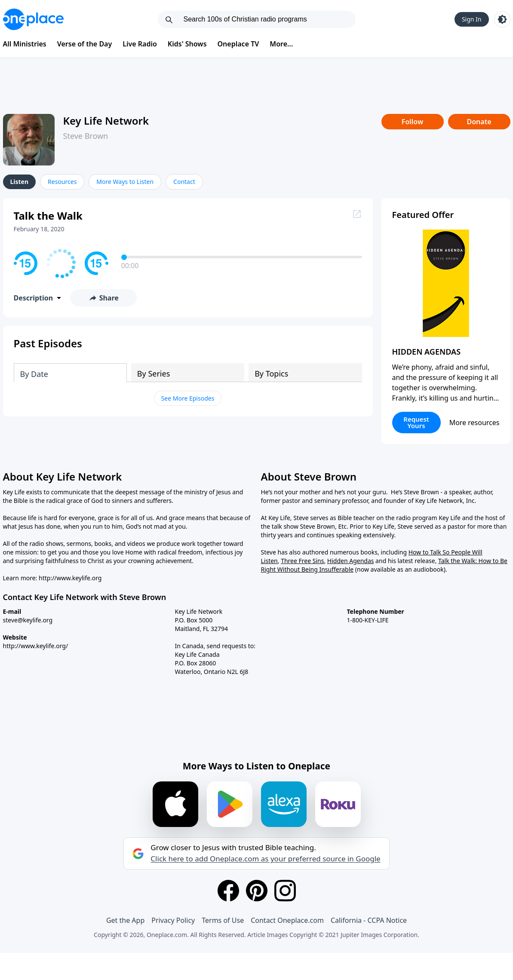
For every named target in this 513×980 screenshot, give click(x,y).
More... (281, 44)
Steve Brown (86, 136)
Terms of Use (223, 920)
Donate (479, 122)
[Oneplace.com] (33, 19)
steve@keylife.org (28, 620)
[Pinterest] (257, 891)
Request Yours (416, 422)
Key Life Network (106, 121)
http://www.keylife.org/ (36, 646)
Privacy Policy (173, 920)
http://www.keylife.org (70, 578)
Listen (20, 182)
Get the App (125, 920)
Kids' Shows (187, 44)
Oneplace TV (238, 44)
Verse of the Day (85, 44)
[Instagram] (285, 891)
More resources (475, 423)
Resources (62, 182)
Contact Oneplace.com (287, 920)
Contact (184, 182)
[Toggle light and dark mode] (502, 19)
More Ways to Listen (125, 182)
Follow (412, 122)
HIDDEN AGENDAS (427, 352)
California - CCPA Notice (369, 920)
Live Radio (140, 44)
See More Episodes (188, 398)
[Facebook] (228, 891)
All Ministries (25, 44)
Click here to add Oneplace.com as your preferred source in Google (265, 859)
